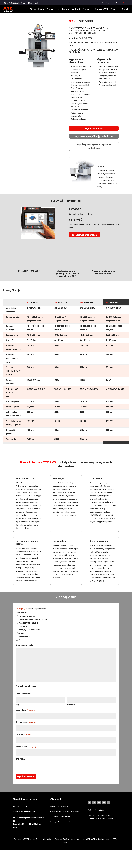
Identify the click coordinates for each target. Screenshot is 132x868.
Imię (17, 706)
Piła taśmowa (24, 638)
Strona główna (37, 9)
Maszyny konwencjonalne (29, 631)
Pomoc (86, 9)
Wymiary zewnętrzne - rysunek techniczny (94, 148)
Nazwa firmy (25, 712)
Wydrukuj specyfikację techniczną (94, 138)
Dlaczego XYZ (101, 9)
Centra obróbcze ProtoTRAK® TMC (34, 621)
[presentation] (34, 768)
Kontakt (125, 9)
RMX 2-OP (23, 628)
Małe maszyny (25, 642)
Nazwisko (71, 706)
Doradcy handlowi (71, 9)
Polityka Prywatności (96, 811)
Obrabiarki (52, 9)
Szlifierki (22, 635)
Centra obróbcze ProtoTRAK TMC (65, 813)
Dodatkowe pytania (24, 647)
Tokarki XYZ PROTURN (28, 625)
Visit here (126, 3)
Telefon (23, 736)
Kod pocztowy (26, 724)
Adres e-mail (26, 749)
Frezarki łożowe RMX (27, 618)
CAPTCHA (20, 761)
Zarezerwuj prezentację (84, 237)
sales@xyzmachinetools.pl (24, 813)
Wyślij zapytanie (94, 130)
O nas (114, 9)
